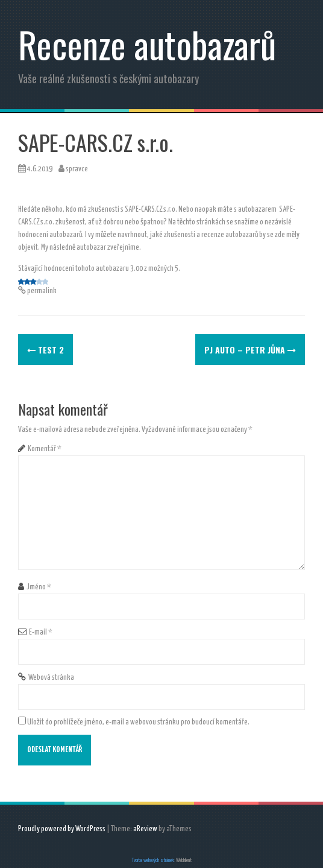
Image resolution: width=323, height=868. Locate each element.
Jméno (39, 587)
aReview (145, 829)
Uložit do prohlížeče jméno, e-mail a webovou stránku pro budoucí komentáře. (138, 722)
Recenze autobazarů (147, 44)
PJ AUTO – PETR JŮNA (250, 350)
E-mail (41, 632)
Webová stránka (51, 678)
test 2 (45, 350)
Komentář (45, 449)
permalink (41, 291)
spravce (77, 169)
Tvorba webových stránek (153, 860)
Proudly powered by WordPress (62, 829)
